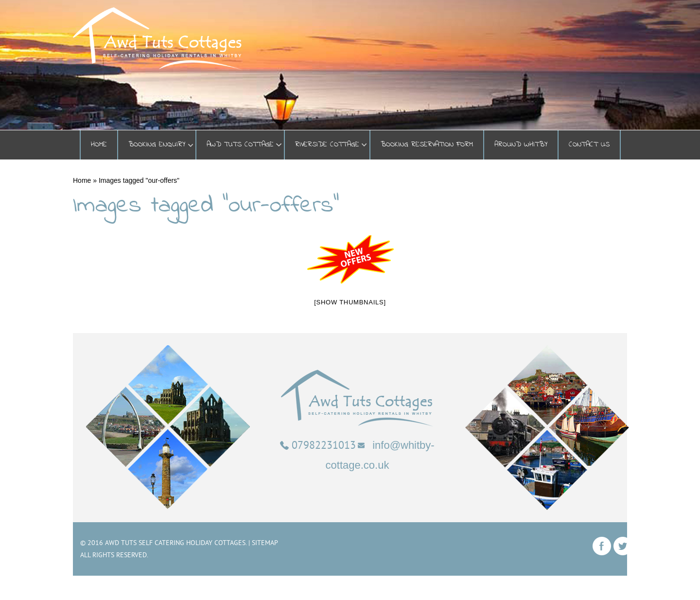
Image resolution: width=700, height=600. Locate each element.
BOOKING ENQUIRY (157, 145)
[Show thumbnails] (350, 302)
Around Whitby (521, 145)
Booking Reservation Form (427, 145)
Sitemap (265, 543)
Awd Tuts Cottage (240, 145)
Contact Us (589, 145)
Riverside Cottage (327, 145)
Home (99, 145)
